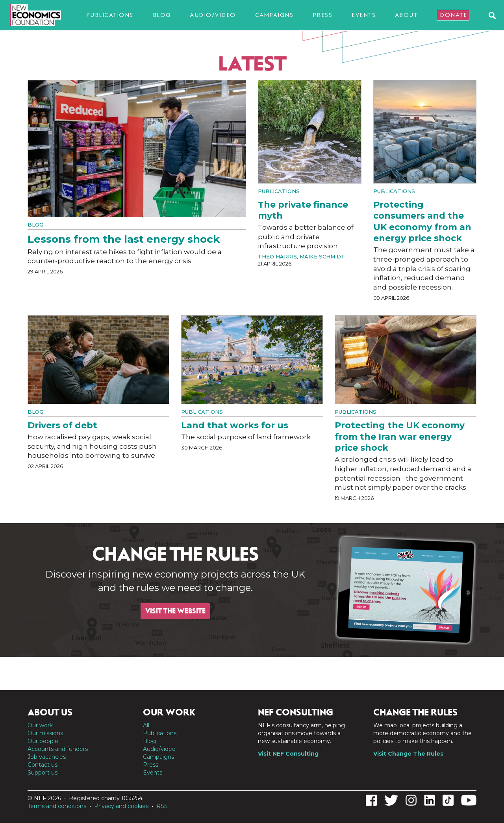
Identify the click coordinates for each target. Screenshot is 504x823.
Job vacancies (47, 757)
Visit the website (175, 611)
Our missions (45, 733)
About (406, 15)
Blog (162, 15)
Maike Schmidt (322, 256)
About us (50, 712)
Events (364, 15)
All (146, 725)
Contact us (43, 765)
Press (323, 15)
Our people (43, 741)
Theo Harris (277, 256)
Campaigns (274, 15)
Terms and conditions (57, 806)
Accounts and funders (58, 749)
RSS (162, 806)
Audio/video (213, 15)
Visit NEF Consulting (288, 754)
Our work (40, 725)
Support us (43, 773)
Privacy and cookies (121, 806)
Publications (110, 15)
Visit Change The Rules (408, 754)
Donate (453, 15)
